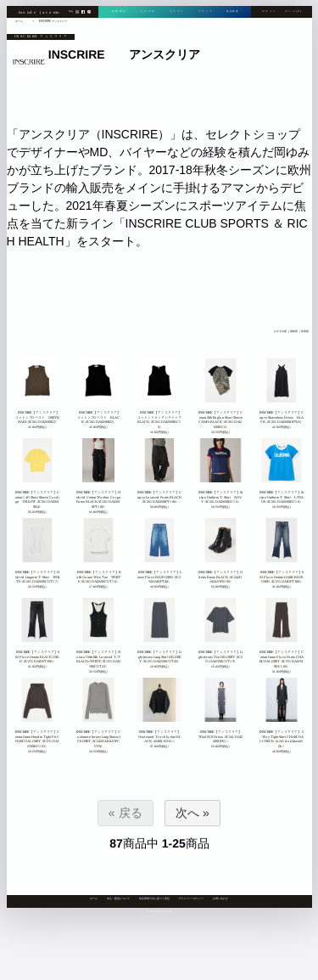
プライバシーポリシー (191, 898)
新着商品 (119, 12)
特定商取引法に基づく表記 (154, 898)
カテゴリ (175, 12)
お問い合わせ (220, 898)
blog (71, 13)
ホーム (94, 898)
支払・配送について (118, 898)
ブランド (203, 12)
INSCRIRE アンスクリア (53, 21)
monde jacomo (40, 12)
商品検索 (231, 12)
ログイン (269, 12)
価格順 (294, 331)
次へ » (192, 813)
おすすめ (147, 12)
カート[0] (293, 12)
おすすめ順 (279, 331)
